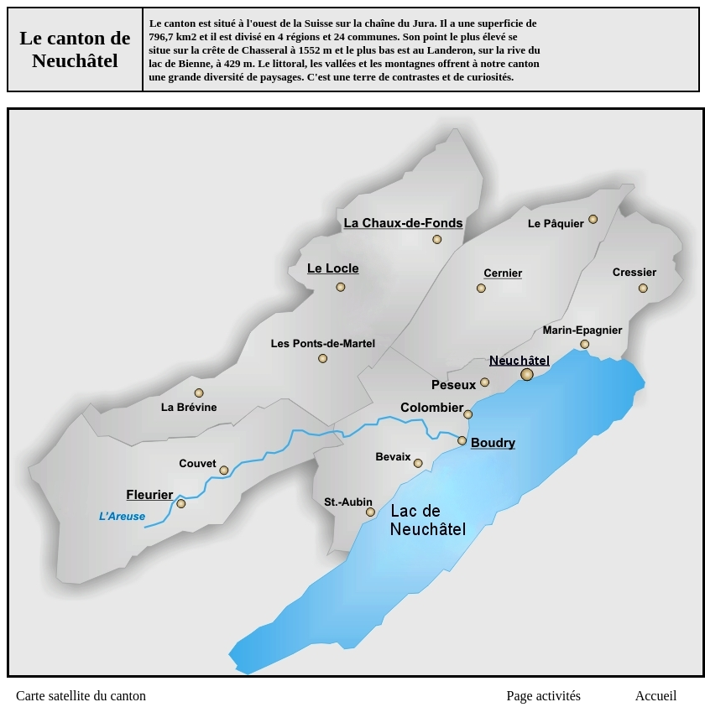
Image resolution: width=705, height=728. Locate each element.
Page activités (544, 696)
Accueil (656, 696)
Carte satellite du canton (81, 696)
